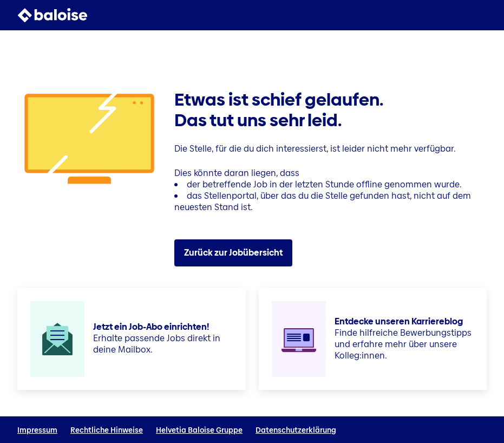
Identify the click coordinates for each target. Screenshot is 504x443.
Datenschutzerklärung (296, 430)
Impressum (37, 430)
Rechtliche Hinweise (107, 430)
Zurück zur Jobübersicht (233, 253)
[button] (480, 15)
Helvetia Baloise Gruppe (199, 430)
